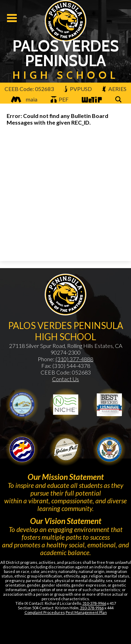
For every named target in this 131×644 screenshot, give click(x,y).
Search (119, 100)
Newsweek (109, 405)
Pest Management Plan (86, 612)
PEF (60, 99)
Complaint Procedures (45, 612)
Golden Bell (22, 449)
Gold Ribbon (66, 449)
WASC (22, 405)
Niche (66, 405)
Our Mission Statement (66, 477)
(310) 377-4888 (74, 359)
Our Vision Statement (66, 521)
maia (22, 99)
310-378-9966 (94, 603)
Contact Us (65, 379)
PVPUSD (78, 89)
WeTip (91, 100)
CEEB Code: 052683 (29, 89)
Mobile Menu (12, 18)
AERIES (114, 89)
